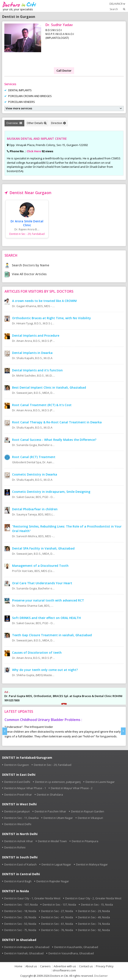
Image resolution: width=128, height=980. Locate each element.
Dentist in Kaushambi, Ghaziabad (76, 947)
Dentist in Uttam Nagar (58, 818)
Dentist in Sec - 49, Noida (94, 917)
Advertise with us (65, 966)
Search (118, 9)
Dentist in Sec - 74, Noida (94, 924)
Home (19, 966)
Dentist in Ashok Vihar (19, 841)
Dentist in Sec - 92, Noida (94, 930)
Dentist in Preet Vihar (18, 795)
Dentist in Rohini (15, 847)
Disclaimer (101, 976)
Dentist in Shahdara (50, 795)
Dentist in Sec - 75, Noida (20, 930)
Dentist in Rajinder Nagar (53, 881)
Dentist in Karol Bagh (18, 881)
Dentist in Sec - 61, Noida (57, 924)
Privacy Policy (105, 966)
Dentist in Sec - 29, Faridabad (53, 765)
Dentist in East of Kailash (20, 864)
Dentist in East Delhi (17, 782)
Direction (58, 123)
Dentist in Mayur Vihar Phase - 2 (72, 788)
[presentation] (5, 731)
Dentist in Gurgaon (17, 765)
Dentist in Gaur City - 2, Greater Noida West (93, 898)
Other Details (37, 123)
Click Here (34, 151)
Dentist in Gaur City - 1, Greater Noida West (32, 898)
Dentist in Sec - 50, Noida (20, 924)
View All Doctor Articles (26, 274)
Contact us (86, 966)
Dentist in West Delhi (18, 824)
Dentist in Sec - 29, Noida (94, 911)
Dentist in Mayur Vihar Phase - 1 (25, 788)
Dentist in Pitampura (85, 841)
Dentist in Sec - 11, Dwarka (21, 818)
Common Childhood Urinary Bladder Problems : (43, 720)
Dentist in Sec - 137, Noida (59, 905)
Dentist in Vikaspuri (90, 818)
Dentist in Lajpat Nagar (56, 864)
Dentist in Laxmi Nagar (100, 782)
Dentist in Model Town (52, 841)
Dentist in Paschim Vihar (50, 811)
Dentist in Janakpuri (17, 811)
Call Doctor (64, 71)
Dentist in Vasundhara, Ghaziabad (71, 953)
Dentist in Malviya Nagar (92, 864)
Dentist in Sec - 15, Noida (97, 905)
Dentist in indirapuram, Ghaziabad (27, 947)
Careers (45, 966)
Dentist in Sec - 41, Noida (57, 917)
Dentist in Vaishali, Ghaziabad (24, 953)
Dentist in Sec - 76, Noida (57, 930)
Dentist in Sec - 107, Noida (21, 905)
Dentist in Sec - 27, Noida (57, 911)
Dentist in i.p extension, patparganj (58, 782)
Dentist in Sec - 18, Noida (20, 911)
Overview (14, 123)
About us (31, 966)
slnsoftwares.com (64, 970)
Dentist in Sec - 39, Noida (20, 917)
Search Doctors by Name (27, 265)
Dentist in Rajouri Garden (88, 811)
